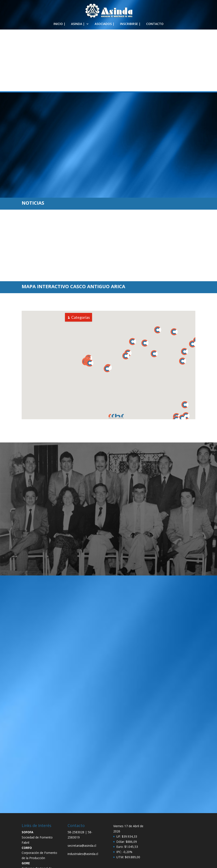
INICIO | (59, 24)
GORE (26, 834)
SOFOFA (28, 803)
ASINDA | (78, 24)
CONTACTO (155, 24)
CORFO (27, 818)
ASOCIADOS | (104, 24)
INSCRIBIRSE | (130, 24)
